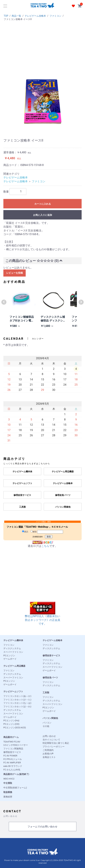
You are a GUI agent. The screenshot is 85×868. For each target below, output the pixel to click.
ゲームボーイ (10, 659)
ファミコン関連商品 (13, 749)
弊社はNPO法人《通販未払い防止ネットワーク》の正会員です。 (42, 616)
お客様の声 (48, 754)
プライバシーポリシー (54, 747)
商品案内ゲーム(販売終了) (16, 774)
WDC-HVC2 (9, 779)
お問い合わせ (49, 736)
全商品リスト (49, 757)
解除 (34, 532)
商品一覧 (16, 16)
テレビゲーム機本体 (13, 640)
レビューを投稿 (15, 273)
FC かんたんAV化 (12, 770)
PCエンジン (9, 656)
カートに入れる (43, 204)
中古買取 (8, 783)
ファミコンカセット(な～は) (17, 703)
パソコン (47, 723)
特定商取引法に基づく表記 (56, 743)
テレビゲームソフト (13, 692)
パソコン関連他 (50, 718)
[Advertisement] (42, 49)
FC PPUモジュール (13, 759)
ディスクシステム (12, 648)
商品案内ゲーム (11, 737)
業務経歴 (8, 797)
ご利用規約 (48, 750)
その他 (46, 726)
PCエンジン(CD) (11, 724)
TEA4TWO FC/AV (12, 742)
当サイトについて (51, 740)
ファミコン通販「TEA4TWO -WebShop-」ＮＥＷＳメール (37, 527)
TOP (6, 16)
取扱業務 (8, 792)
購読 (25, 532)
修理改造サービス (51, 656)
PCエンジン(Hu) (11, 720)
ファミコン (55, 16)
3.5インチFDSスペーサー (16, 745)
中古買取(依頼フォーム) (15, 788)
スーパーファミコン (13, 652)
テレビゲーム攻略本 (35, 16)
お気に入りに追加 (43, 215)
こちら (45, 546)
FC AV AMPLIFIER (12, 763)
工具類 (46, 693)
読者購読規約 (38, 537)
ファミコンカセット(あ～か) (17, 696)
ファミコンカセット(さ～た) (17, 700)
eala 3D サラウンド (13, 766)
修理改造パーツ (50, 678)
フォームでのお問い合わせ (42, 827)
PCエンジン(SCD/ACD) (15, 728)
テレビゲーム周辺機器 (14, 666)
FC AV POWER (10, 756)
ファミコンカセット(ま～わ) (17, 707)
